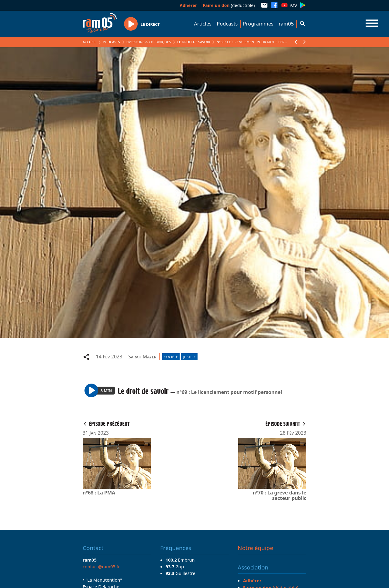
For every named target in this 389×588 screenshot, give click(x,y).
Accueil (90, 42)
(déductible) (229, 5)
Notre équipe (255, 548)
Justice (189, 357)
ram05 (286, 24)
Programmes (258, 24)
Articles (203, 24)
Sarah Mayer (142, 357)
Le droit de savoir (194, 42)
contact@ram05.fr (101, 566)
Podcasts (227, 24)
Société (171, 357)
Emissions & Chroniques (149, 42)
